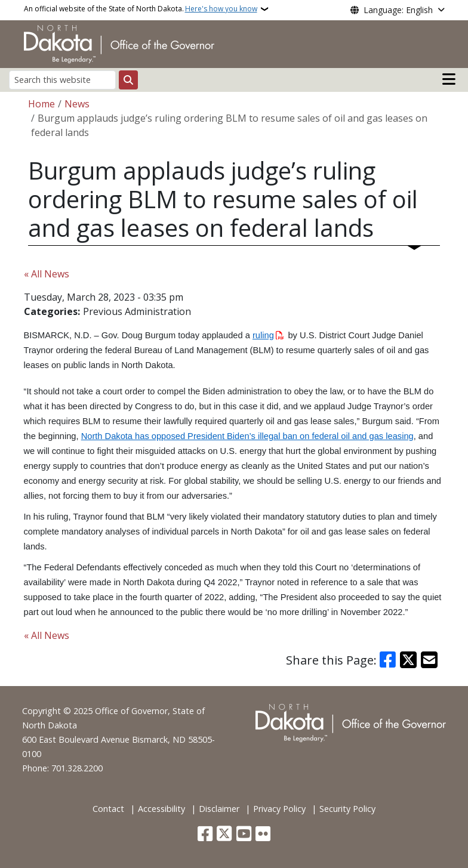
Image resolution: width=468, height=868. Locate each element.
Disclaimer (219, 809)
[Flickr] (263, 835)
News (77, 104)
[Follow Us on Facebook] (205, 835)
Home (41, 104)
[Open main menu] (449, 79)
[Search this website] (62, 80)
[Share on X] (408, 660)
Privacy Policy (279, 809)
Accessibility (161, 809)
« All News (47, 274)
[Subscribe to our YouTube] (244, 835)
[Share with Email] (429, 660)
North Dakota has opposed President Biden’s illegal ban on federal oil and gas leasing (247, 436)
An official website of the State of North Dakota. (141, 9)
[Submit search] (128, 80)
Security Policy (347, 809)
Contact (108, 809)
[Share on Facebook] (388, 660)
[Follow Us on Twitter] (224, 835)
